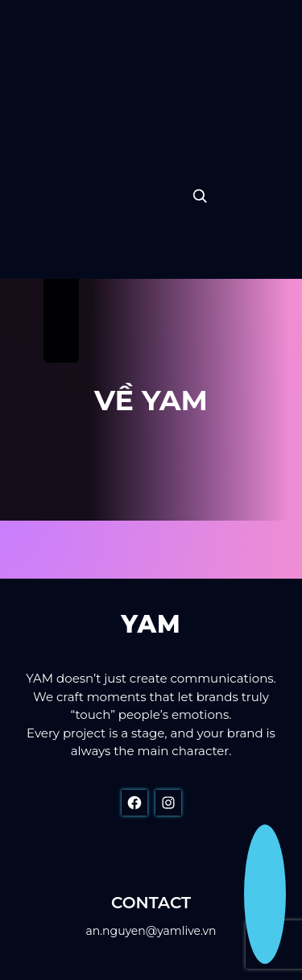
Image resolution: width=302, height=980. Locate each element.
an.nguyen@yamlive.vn (151, 931)
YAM (151, 624)
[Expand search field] (200, 196)
